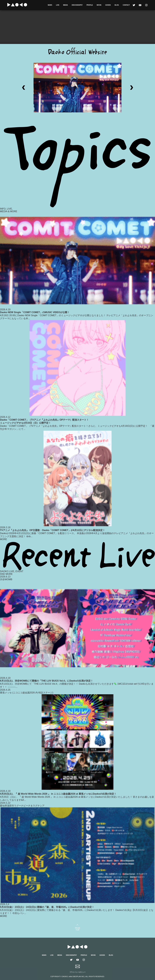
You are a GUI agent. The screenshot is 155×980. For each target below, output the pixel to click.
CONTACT (126, 5)
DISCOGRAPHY (77, 5)
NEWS (50, 5)
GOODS (108, 5)
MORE (4, 539)
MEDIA (65, 5)
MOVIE (99, 5)
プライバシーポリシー (78, 972)
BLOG (117, 5)
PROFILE (90, 5)
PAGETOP (77, 929)
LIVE (58, 5)
